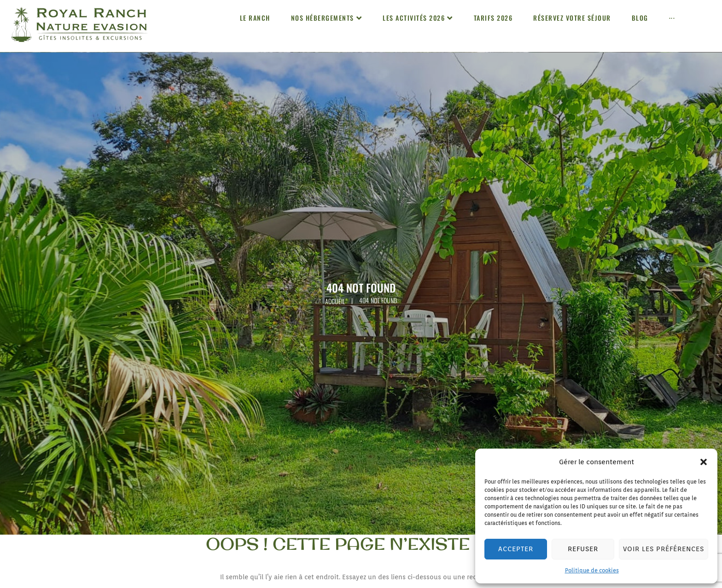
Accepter (515, 549)
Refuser (582, 549)
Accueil (335, 301)
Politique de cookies (592, 570)
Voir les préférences (663, 549)
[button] (704, 462)
